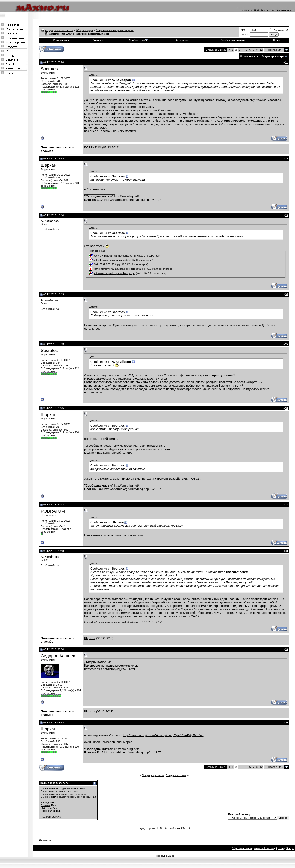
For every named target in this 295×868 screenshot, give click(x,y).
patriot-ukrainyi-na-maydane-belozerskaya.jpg (119, 269)
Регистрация (61, 40)
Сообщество (138, 40)
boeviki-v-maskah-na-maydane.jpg (113, 256)
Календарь (182, 40)
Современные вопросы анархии (115, 30)
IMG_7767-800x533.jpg (107, 264)
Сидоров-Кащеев (58, 656)
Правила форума (51, 817)
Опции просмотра (273, 56)
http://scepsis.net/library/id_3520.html (109, 669)
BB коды (46, 803)
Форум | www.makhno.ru (59, 30)
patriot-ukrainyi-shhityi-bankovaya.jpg (114, 273)
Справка (98, 40)
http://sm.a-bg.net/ (126, 196)
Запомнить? (279, 30)
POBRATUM (93, 147)
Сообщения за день (233, 40)
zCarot (170, 856)
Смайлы (46, 805)
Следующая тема (176, 775)
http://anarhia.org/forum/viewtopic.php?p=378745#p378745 (163, 735)
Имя (243, 30)
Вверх (290, 848)
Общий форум (84, 30)
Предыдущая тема (153, 775)
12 (261, 50)
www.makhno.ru (264, 848)
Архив (280, 848)
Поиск (277, 40)
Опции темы (248, 56)
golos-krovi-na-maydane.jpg (109, 260)
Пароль (245, 35)
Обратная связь (242, 848)
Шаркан (49, 165)
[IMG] (44, 808)
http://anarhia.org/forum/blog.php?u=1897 (133, 200)
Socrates (49, 69)
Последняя (276, 50)
